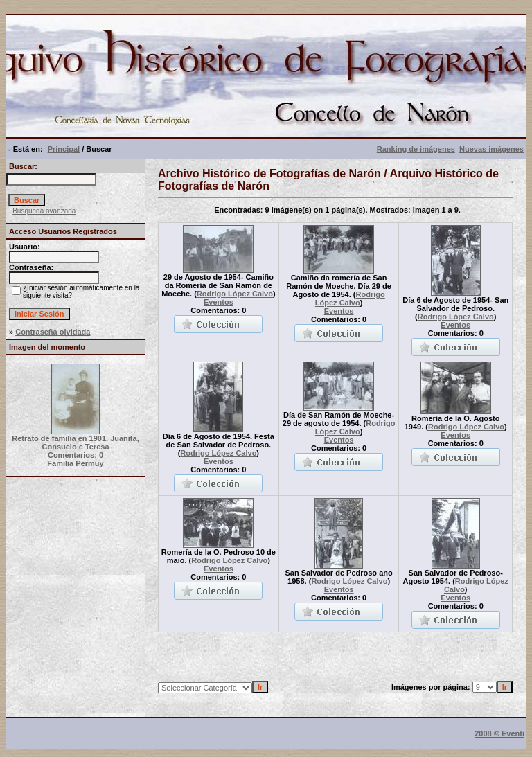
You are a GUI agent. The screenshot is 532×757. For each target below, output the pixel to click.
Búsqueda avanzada (44, 211)
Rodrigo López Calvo (235, 294)
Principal (64, 149)
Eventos (219, 302)
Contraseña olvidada (53, 332)
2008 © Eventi (499, 733)
